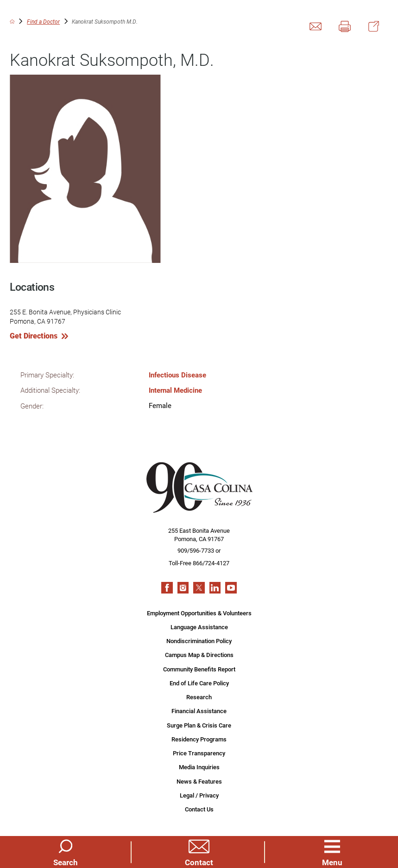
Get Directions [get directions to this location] (34, 336)
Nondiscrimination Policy (199, 641)
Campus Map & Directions (199, 655)
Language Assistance (199, 627)
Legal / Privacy (199, 795)
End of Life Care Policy (199, 683)
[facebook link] (167, 588)
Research (199, 697)
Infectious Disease (177, 375)
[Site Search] (66, 852)
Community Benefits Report (199, 669)
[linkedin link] (215, 588)
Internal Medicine (175, 390)
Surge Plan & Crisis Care (199, 725)
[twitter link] (199, 588)
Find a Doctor (43, 22)
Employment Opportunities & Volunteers (199, 613)
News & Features (199, 781)
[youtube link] (231, 588)
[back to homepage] (12, 22)
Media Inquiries (199, 767)
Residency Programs (199, 739)
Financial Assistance (199, 711)
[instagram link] (183, 588)
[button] (332, 852)
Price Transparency (199, 753)
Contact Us (199, 809)
